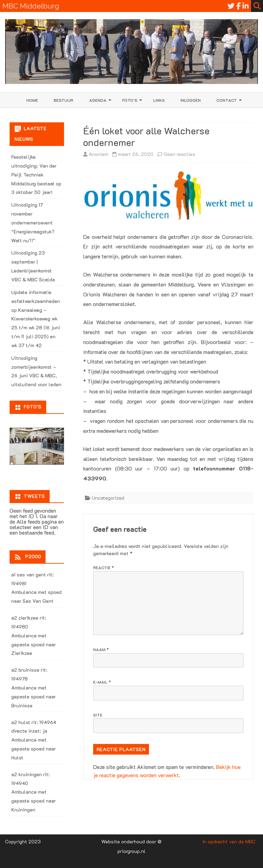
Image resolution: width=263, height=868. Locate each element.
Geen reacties (179, 154)
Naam (101, 649)
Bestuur (64, 100)
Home (32, 100)
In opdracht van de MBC (229, 841)
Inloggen (191, 100)
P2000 (33, 556)
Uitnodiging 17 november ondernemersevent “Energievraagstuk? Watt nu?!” (33, 222)
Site (98, 715)
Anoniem (98, 154)
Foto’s (130, 100)
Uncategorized (108, 498)
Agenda (98, 100)
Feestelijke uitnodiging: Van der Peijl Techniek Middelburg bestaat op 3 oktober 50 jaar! (36, 174)
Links (159, 100)
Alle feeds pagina (37, 521)
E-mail (102, 682)
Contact (227, 100)
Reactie (104, 567)
